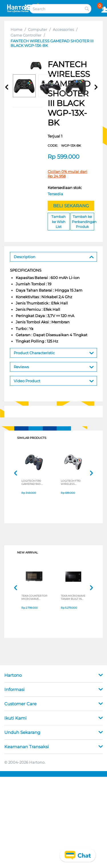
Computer (38, 29)
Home (16, 29)
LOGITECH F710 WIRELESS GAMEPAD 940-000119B (71, 482)
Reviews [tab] (54, 366)
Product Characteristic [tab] (54, 352)
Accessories (63, 29)
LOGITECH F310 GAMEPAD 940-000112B (31, 482)
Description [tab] (54, 256)
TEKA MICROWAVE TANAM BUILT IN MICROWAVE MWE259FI (73, 597)
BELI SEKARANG (71, 206)
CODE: (64, 146)
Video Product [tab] (54, 380)
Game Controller (26, 35)
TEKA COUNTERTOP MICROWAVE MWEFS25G (34, 597)
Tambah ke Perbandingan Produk (83, 221)
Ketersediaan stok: (66, 192)
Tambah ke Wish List (58, 221)
